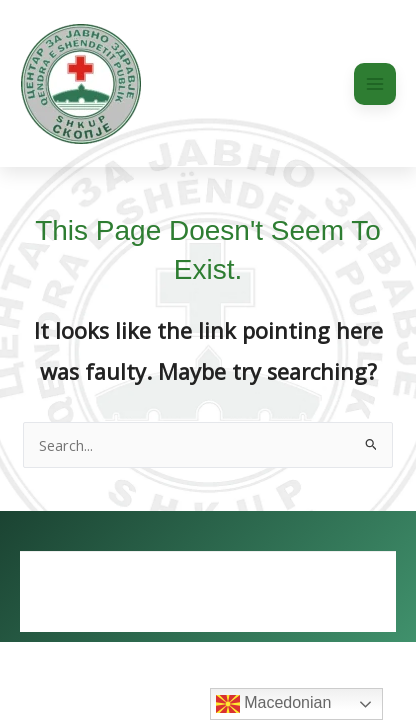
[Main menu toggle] (375, 84)
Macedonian (274, 704)
